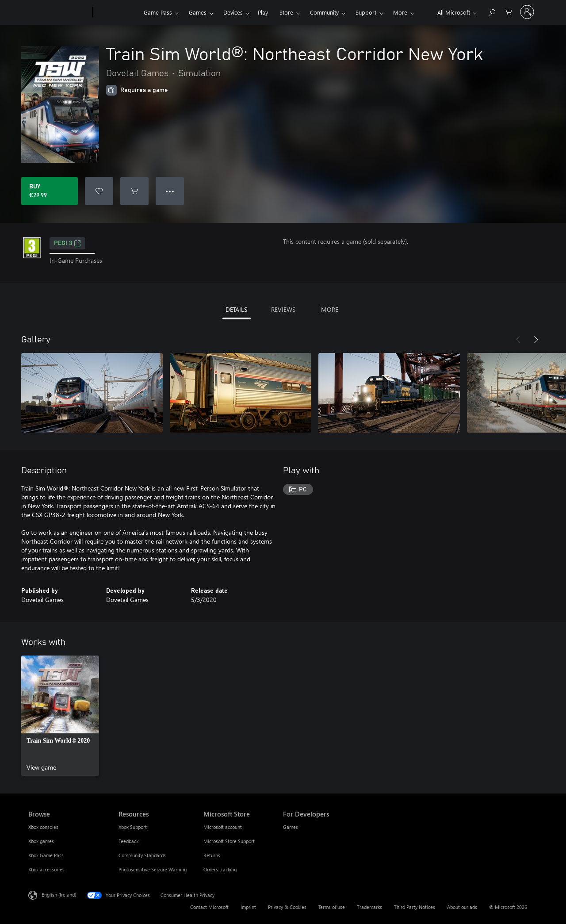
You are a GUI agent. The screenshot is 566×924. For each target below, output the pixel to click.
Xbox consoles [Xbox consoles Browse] (43, 827)
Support (366, 12)
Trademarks (369, 907)
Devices (233, 12)
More (400, 12)
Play (263, 12)
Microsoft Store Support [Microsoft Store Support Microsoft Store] (229, 841)
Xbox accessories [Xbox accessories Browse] (46, 869)
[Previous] (518, 340)
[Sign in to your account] (527, 12)
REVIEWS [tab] (283, 309)
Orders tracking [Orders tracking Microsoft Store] (220, 869)
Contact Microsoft (209, 907)
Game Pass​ (158, 12)
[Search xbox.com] (491, 11)
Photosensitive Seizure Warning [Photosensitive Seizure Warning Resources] (153, 869)
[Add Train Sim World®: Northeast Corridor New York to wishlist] (99, 191)
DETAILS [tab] (236, 309)
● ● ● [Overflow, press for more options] (170, 191)
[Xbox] (117, 12)
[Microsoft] (59, 12)
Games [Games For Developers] (291, 827)
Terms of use (332, 907)
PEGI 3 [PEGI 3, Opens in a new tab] (67, 243)
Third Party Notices (415, 907)
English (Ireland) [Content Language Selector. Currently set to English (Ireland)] (59, 895)
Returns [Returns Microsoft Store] (212, 855)
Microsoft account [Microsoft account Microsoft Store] (223, 827)
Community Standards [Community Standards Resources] (142, 855)
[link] (60, 716)
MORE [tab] (330, 309)
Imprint (248, 907)
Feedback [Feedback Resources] (128, 841)
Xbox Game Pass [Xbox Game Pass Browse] (46, 855)
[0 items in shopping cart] (509, 11)
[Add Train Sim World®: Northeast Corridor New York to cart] (134, 191)
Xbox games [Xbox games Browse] (41, 841)
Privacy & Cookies (287, 907)
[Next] (536, 340)
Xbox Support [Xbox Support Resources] (133, 827)
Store (286, 12)
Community (324, 12)
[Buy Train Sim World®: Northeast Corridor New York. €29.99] (50, 191)
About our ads (462, 907)
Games (198, 12)
